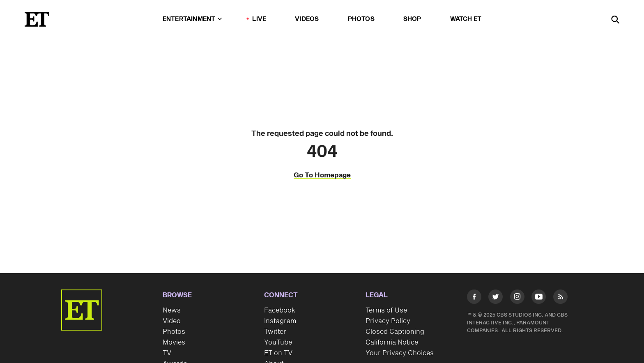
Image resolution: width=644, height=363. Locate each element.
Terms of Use (386, 310)
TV (167, 353)
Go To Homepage (322, 175)
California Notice (392, 342)
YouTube (278, 342)
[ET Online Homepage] (37, 19)
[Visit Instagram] (517, 298)
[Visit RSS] (560, 298)
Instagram (280, 321)
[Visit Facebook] (474, 298)
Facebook (280, 310)
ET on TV (278, 353)
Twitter (275, 332)
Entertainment (192, 19)
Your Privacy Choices (400, 353)
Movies (174, 342)
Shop (412, 19)
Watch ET (466, 19)
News (172, 310)
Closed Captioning (395, 332)
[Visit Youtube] (539, 298)
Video (172, 321)
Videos (307, 19)
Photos (361, 19)
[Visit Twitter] (496, 298)
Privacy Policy (388, 321)
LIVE (259, 19)
